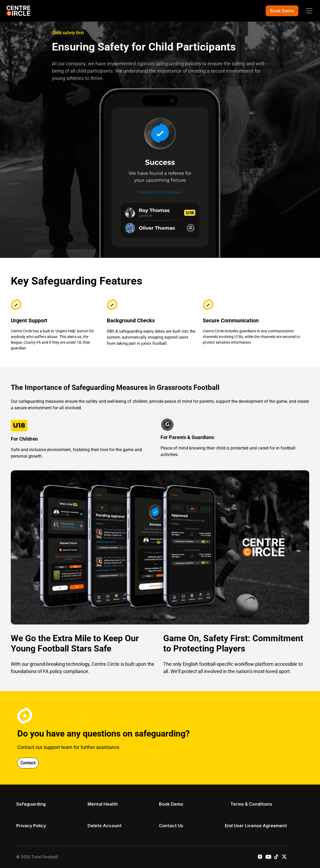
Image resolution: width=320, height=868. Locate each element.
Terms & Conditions (251, 804)
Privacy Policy (31, 826)
